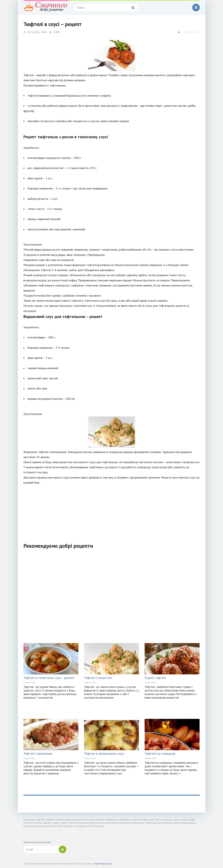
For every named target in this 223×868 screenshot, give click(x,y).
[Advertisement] (112, 511)
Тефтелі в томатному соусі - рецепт (49, 678)
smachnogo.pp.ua (102, 864)
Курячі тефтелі (155, 678)
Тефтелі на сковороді (160, 754)
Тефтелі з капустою (98, 678)
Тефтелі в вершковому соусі (104, 754)
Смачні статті (29, 682)
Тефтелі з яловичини (38, 754)
